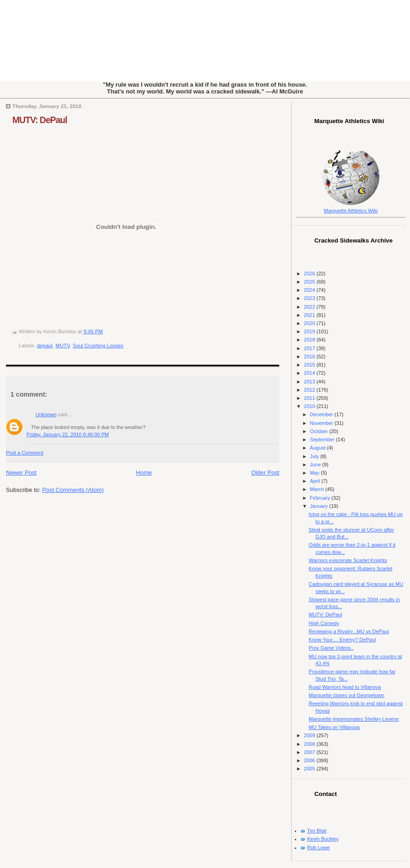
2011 (310, 398)
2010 (310, 406)
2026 (310, 274)
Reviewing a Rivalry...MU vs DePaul (349, 631)
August (318, 448)
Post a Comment (25, 453)
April (315, 481)
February (320, 498)
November (322, 423)
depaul (45, 346)
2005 (310, 769)
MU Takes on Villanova (334, 727)
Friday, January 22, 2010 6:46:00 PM (68, 434)
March (318, 489)
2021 (310, 315)
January (319, 506)
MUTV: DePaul (40, 120)
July (315, 456)
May (315, 473)
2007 (310, 752)
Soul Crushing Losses (98, 346)
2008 (310, 744)
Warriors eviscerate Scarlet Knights (348, 560)
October (319, 431)
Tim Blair (317, 831)
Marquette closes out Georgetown (347, 695)
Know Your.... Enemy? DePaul (342, 640)
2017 (310, 348)
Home (144, 473)
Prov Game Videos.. (331, 648)
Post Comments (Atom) (73, 490)
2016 (310, 356)
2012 (310, 390)
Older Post (265, 473)
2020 (310, 323)
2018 (310, 340)
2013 (310, 382)
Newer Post (21, 473)
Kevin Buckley (323, 839)
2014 (310, 373)
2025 (310, 282)
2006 (310, 760)
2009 (310, 735)
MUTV (63, 346)
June (316, 465)
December (322, 414)
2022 (310, 307)
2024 (310, 290)
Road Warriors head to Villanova (345, 687)
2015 (310, 365)
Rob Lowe (318, 847)
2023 (310, 298)
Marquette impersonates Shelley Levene (354, 719)
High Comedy (324, 623)
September (323, 439)
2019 (310, 331)
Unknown (46, 414)
